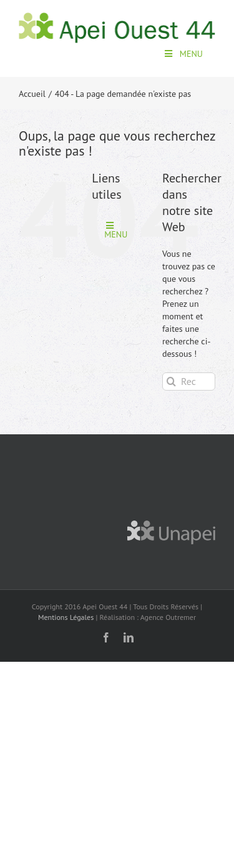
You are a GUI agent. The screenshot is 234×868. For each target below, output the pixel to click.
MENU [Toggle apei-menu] (183, 54)
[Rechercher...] (189, 382)
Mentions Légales (66, 617)
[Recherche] (171, 382)
